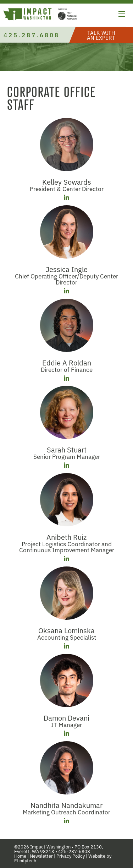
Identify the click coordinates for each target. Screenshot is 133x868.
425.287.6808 (32, 35)
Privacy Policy (71, 856)
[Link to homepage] (41, 15)
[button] (122, 15)
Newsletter (41, 856)
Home (20, 856)
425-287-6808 (74, 851)
